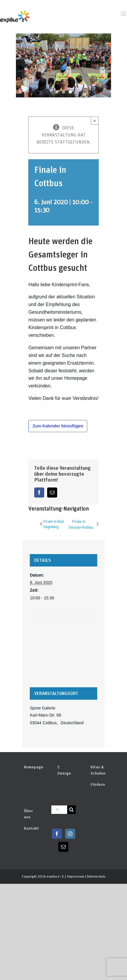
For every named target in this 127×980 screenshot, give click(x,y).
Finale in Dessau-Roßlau (81, 524)
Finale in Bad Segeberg (53, 524)
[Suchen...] (59, 810)
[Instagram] (70, 834)
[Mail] (63, 847)
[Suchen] (71, 810)
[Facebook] (57, 834)
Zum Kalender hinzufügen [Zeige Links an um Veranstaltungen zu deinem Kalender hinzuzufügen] (58, 426)
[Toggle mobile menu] (124, 14)
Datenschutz (96, 876)
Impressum (76, 876)
